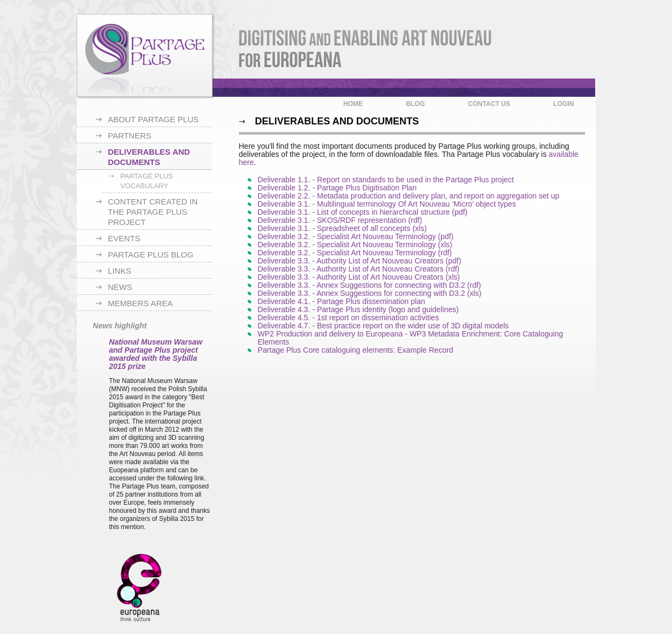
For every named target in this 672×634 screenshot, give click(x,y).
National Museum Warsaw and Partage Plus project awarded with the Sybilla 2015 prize (156, 354)
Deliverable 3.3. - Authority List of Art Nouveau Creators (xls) (359, 277)
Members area (141, 303)
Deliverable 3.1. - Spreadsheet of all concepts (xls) (342, 228)
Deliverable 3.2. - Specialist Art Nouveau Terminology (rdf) (355, 253)
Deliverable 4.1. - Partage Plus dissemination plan (342, 301)
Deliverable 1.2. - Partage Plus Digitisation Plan (337, 188)
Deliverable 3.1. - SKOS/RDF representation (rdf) (340, 220)
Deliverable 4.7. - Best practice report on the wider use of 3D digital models (384, 326)
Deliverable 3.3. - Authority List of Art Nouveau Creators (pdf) (360, 261)
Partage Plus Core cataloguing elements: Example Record (356, 350)
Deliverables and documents (149, 157)
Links (120, 271)
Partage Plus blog (151, 255)
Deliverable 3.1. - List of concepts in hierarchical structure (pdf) (363, 212)
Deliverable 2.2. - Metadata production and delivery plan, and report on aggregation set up (409, 196)
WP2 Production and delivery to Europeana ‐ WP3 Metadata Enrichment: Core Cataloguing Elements (411, 338)
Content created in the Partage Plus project (153, 212)
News (120, 287)
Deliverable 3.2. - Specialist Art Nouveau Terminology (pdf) (356, 236)
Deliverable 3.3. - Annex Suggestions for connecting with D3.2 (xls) (370, 293)
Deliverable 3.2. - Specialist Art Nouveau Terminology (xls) (355, 245)
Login (564, 104)
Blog (415, 104)
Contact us (489, 104)
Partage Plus (145, 56)
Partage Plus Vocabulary (147, 181)
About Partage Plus (154, 119)
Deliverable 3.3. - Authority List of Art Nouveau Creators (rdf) (359, 269)
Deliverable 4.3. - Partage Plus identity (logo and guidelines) (358, 309)
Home (353, 104)
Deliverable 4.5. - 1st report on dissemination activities (348, 318)
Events (124, 238)
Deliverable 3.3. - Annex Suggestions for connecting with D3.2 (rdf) (370, 285)
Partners (130, 136)
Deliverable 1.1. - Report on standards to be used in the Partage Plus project (386, 180)
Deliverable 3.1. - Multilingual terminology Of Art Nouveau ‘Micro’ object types (387, 204)
